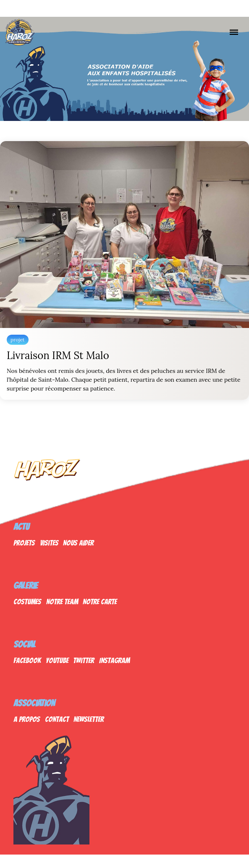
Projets (24, 543)
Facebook (27, 660)
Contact (57, 719)
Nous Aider (78, 543)
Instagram (114, 660)
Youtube (57, 660)
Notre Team (62, 602)
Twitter (84, 660)
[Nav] (234, 32)
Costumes (27, 602)
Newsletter (89, 719)
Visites (49, 543)
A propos (27, 719)
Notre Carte (100, 602)
